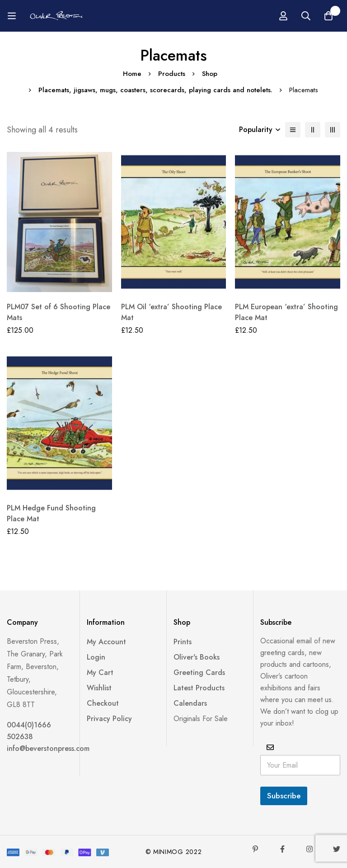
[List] (293, 130)
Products (172, 74)
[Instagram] (309, 849)
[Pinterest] (255, 849)
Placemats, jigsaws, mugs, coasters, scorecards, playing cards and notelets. (155, 90)
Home (132, 74)
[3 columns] (333, 130)
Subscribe (284, 796)
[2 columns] (313, 130)
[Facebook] (282, 849)
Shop (210, 74)
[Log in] (283, 16)
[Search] (306, 16)
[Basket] (328, 16)
